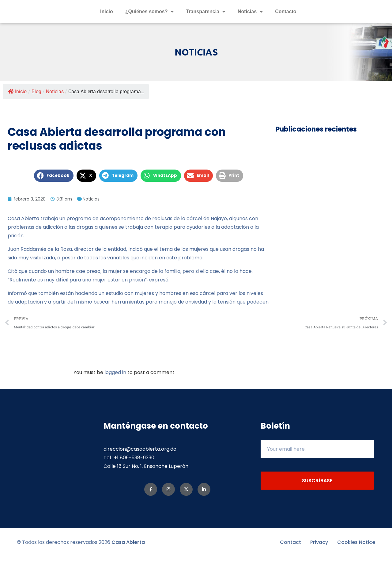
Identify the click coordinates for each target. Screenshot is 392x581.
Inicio (107, 24)
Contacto (286, 24)
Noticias (250, 24)
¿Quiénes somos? (150, 24)
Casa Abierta (128, 566)
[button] (54, 200)
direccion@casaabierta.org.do (140, 473)
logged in (115, 397)
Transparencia (206, 24)
